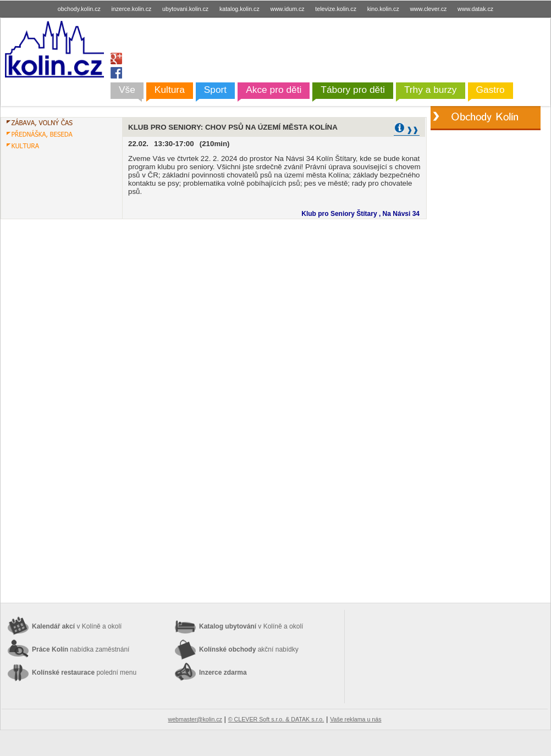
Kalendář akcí (77, 626)
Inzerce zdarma (223, 672)
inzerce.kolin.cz (132, 9)
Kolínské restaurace (84, 672)
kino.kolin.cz (383, 9)
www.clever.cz (428, 9)
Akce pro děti (274, 90)
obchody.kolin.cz (79, 9)
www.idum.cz (287, 9)
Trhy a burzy (431, 90)
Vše (127, 90)
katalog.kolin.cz (239, 9)
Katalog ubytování (251, 626)
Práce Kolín (81, 649)
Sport (215, 90)
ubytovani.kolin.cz (185, 9)
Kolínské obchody (249, 649)
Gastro (491, 90)
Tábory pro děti (353, 90)
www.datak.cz (475, 9)
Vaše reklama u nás (356, 719)
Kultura (170, 90)
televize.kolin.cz (336, 9)
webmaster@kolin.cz (195, 719)
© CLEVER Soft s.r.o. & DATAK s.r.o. (276, 719)
